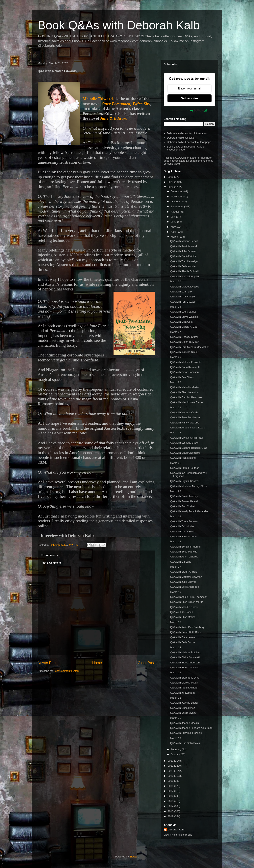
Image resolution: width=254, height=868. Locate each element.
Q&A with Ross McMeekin (185, 417)
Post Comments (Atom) (67, 671)
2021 (171, 771)
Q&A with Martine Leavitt (184, 241)
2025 (171, 182)
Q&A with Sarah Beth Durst (186, 632)
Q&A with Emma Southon (185, 468)
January (176, 754)
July (174, 217)
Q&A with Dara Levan (182, 637)
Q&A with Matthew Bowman (186, 577)
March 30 (175, 281)
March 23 (175, 407)
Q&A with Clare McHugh (184, 683)
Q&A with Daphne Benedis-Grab (189, 448)
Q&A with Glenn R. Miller (184, 342)
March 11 (175, 718)
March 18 (175, 541)
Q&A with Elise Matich (183, 617)
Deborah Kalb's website (180, 138)
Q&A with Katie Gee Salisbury (187, 627)
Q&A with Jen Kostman (183, 536)
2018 (171, 786)
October (176, 201)
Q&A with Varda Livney (183, 713)
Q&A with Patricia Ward (183, 246)
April (174, 232)
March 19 (175, 516)
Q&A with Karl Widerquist (184, 276)
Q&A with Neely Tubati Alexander (189, 511)
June (174, 222)
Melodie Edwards (99, 99)
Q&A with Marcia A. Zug (184, 327)
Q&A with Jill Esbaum (182, 693)
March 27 (175, 332)
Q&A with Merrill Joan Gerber (187, 402)
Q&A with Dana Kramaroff (185, 367)
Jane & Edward (114, 118)
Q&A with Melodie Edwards (186, 362)
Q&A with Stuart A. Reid (184, 572)
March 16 (175, 592)
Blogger (134, 857)
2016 (171, 796)
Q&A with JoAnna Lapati (184, 703)
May (174, 227)
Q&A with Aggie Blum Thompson (189, 597)
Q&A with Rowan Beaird (184, 501)
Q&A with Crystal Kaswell (185, 481)
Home (97, 663)
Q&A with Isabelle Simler (184, 352)
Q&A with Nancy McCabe (185, 423)
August (175, 212)
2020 (171, 776)
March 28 (175, 307)
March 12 (175, 698)
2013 (171, 811)
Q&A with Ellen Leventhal (185, 392)
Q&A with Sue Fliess (182, 377)
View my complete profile (178, 835)
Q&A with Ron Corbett (183, 506)
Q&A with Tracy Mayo (182, 297)
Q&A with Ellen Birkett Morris (187, 602)
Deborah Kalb (176, 830)
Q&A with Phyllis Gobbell (184, 271)
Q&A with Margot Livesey (184, 287)
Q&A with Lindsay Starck (184, 337)
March (175, 237)
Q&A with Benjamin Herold (185, 547)
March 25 (175, 382)
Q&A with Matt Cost (181, 322)
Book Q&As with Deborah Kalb (119, 25)
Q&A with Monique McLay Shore (189, 486)
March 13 (175, 672)
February (176, 749)
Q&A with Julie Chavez (183, 582)
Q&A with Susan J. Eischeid (186, 733)
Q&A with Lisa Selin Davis (185, 743)
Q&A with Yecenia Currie (184, 412)
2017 (171, 791)
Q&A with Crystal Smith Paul (186, 438)
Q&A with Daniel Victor (183, 256)
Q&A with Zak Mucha (182, 526)
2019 (171, 781)
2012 (171, 816)
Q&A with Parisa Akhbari (184, 688)
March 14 (175, 647)
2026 (171, 177)
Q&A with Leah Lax (181, 292)
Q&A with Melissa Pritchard (186, 652)
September (178, 206)
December (177, 191)
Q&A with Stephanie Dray (185, 678)
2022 (171, 766)
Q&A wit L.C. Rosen (181, 612)
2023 (171, 761)
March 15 (175, 622)
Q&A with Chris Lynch (182, 708)
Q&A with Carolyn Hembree (186, 397)
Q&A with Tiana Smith (183, 532)
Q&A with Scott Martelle (184, 552)
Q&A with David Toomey (184, 496)
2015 (171, 801)
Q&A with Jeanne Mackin (184, 723)
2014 (171, 806)
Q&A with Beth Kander (183, 266)
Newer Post (47, 663)
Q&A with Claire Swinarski (185, 657)
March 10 (175, 738)
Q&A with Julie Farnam (183, 251)
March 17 (175, 567)
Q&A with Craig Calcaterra (185, 453)
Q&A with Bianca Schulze (185, 668)
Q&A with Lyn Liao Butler (184, 443)
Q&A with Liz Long (181, 562)
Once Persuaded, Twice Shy (126, 104)
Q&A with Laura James (183, 312)
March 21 (175, 463)
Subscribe (190, 98)
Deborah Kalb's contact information (187, 133)
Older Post (146, 663)
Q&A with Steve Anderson (185, 663)
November (177, 197)
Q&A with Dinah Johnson (184, 372)
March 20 (175, 491)
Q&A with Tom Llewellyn (184, 261)
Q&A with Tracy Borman (184, 521)
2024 (171, 187)
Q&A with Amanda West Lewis (187, 428)
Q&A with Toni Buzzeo (183, 302)
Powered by (190, 110)
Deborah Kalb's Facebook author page (189, 142)
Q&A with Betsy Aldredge (184, 587)
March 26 (175, 357)
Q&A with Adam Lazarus (184, 557)
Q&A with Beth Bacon (182, 642)
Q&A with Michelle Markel (185, 387)
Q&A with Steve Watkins (184, 317)
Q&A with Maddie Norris (184, 607)
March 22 (175, 433)
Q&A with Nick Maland (183, 458)
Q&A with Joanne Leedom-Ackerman (191, 728)
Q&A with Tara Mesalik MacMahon (190, 347)
